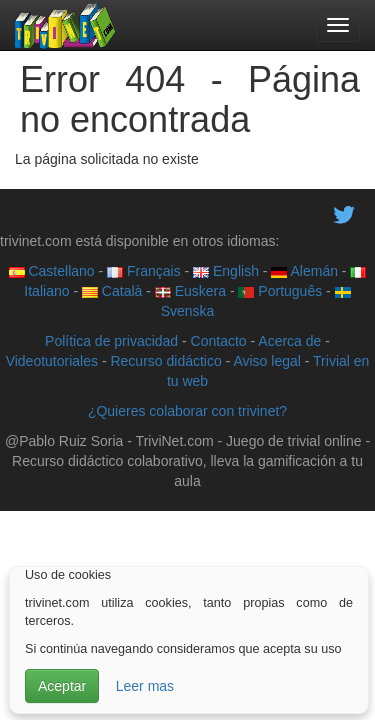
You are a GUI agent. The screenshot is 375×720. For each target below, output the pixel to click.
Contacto (219, 341)
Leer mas (145, 686)
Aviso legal (266, 361)
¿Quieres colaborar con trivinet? (187, 411)
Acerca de (289, 341)
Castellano (52, 271)
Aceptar (62, 686)
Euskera (190, 291)
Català (112, 291)
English (226, 271)
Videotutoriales (52, 361)
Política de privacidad (111, 341)
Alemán (304, 271)
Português (280, 291)
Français (144, 271)
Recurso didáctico (165, 361)
